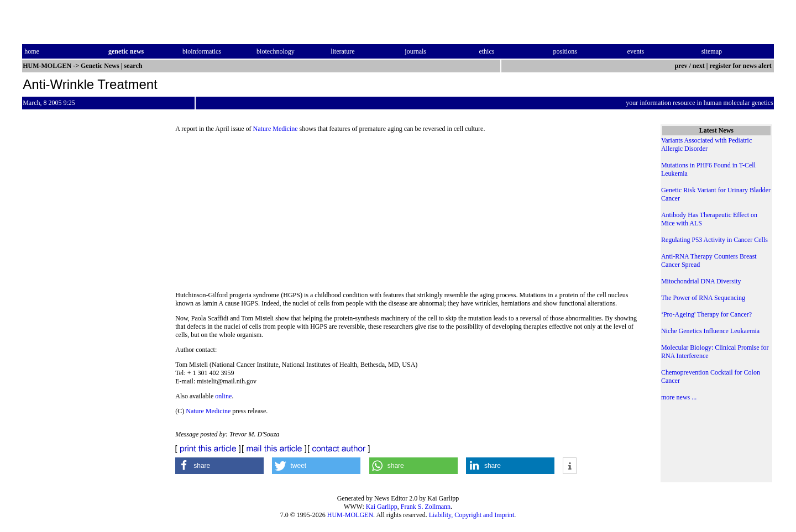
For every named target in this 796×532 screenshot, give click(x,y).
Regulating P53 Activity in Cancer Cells (714, 240)
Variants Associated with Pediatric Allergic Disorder (706, 144)
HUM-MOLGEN (350, 515)
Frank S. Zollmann (426, 507)
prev (681, 66)
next (699, 66)
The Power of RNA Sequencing (703, 298)
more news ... (679, 397)
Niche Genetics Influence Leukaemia (710, 331)
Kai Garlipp (382, 507)
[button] (219, 466)
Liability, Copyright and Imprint (472, 515)
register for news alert (742, 66)
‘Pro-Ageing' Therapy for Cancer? (706, 314)
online (223, 396)
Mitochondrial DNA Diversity (701, 281)
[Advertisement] (409, 215)
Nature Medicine (276, 129)
